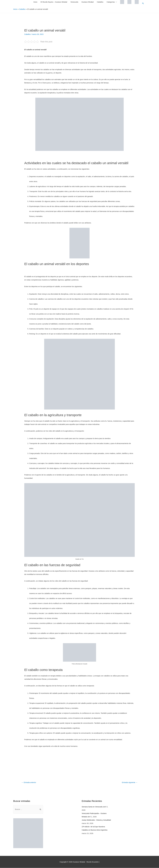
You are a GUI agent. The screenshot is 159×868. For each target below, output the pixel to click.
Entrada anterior (29, 782)
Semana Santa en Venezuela (92, 807)
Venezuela (74, 2)
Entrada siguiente (129, 782)
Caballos (100, 2)
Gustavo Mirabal (87, 2)
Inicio (35, 2)
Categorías (111, 2)
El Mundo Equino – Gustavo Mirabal (54, 2)
